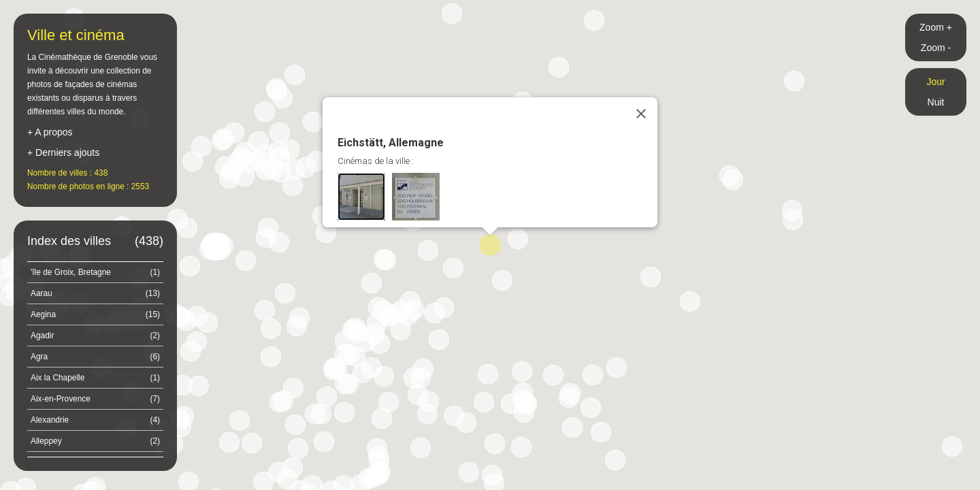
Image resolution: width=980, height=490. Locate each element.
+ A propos (50, 132)
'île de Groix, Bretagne (95, 272)
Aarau (95, 293)
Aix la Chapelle (95, 378)
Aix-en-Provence (95, 399)
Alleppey (95, 441)
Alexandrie (95, 420)
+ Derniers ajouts (63, 152)
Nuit (936, 102)
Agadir (95, 336)
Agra (95, 357)
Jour (935, 82)
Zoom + (936, 27)
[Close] (641, 114)
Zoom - (936, 48)
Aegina (95, 314)
